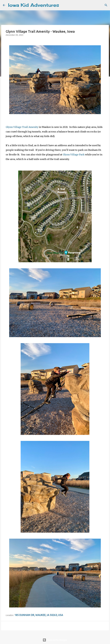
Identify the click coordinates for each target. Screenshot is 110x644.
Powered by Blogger (55, 640)
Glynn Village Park (74, 155)
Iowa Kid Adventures (34, 5)
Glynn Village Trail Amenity (22, 127)
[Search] (63, 5)
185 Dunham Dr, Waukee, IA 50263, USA (39, 615)
